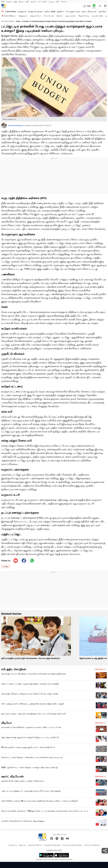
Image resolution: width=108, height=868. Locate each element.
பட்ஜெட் (6, 566)
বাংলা (39, 2)
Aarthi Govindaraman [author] (16, 125)
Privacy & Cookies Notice (72, 845)
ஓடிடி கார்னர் (71, 16)
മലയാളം (51, 2)
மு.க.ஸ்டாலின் (97, 16)
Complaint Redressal (52, 845)
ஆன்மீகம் (102, 11)
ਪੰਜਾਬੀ (45, 2)
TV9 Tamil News (8, 21)
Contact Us (13, 845)
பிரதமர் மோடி (84, 16)
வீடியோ (60, 16)
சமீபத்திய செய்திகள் (14, 669)
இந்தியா (61, 11)
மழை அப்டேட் (36, 16)
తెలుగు (21, 2)
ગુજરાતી (33, 2)
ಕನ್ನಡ (15, 2)
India (18, 21)
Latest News (11, 11)
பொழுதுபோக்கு (73, 11)
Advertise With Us (35, 845)
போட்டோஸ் (49, 16)
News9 (9, 2)
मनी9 (57, 2)
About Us (22, 845)
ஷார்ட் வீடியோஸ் (89, 11)
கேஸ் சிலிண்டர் (10, 16)
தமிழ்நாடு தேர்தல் (35, 11)
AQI (89, 6)
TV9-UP (64, 2)
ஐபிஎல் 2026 (50, 11)
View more (100, 669)
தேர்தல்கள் (23, 16)
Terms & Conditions (92, 845)
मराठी (27, 2)
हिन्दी (3, 2)
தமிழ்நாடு (22, 11)
